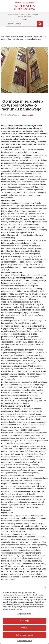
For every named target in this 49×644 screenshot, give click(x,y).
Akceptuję (25, 621)
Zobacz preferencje (24, 635)
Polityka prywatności (24, 641)
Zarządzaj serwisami (24, 614)
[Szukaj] (40, 24)
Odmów (25, 628)
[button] (45, 588)
